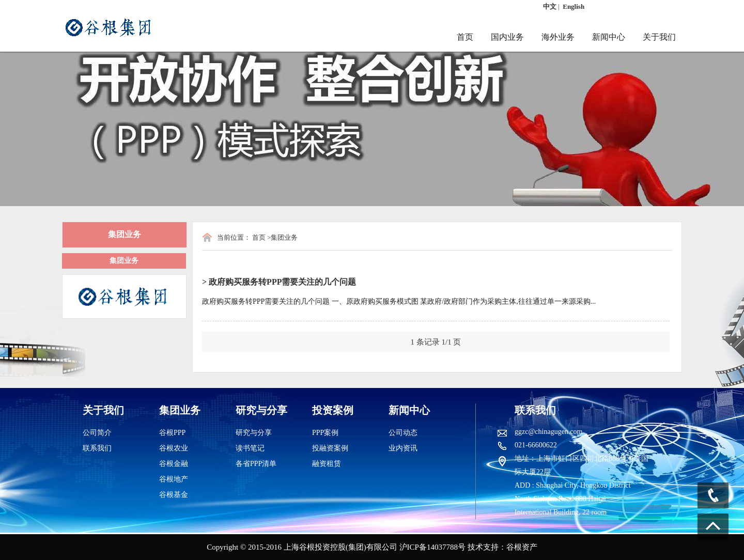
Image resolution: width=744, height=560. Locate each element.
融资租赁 (327, 464)
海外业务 (558, 37)
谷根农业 (174, 448)
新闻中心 (609, 37)
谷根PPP (172, 433)
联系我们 (97, 448)
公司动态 (403, 433)
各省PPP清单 (256, 464)
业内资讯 (403, 448)
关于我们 (659, 37)
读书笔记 (250, 448)
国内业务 (507, 37)
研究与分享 (254, 433)
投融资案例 (330, 448)
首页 (465, 37)
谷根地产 (174, 479)
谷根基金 (174, 495)
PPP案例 (325, 433)
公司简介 (97, 433)
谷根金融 (174, 464)
